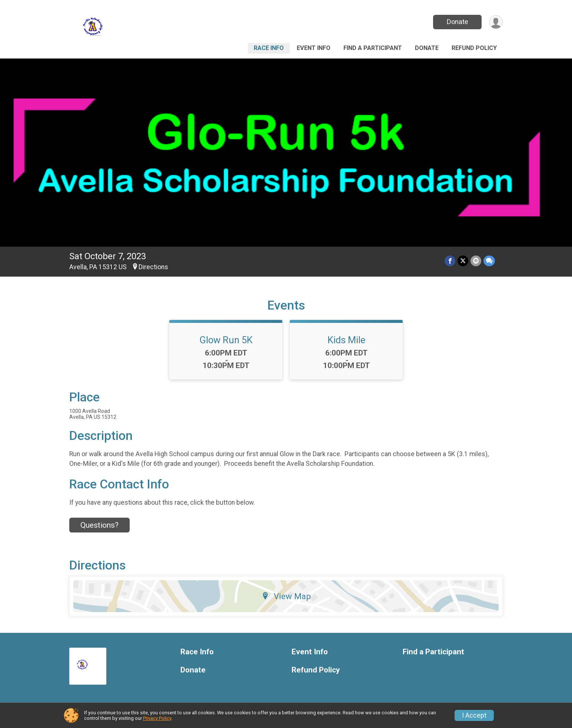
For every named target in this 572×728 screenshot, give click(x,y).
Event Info (314, 48)
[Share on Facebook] (450, 261)
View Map (286, 596)
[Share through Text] (489, 261)
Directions (153, 267)
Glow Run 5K (226, 340)
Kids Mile (346, 340)
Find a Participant (373, 48)
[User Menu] (496, 22)
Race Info (269, 48)
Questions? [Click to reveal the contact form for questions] (99, 525)
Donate (458, 22)
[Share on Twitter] (463, 261)
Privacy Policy (157, 718)
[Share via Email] (476, 261)
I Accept (474, 715)
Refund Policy (474, 48)
